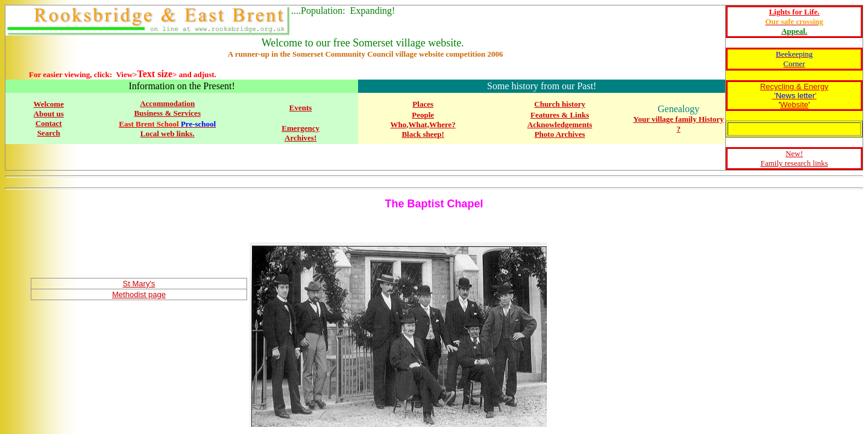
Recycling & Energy (794, 86)
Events (301, 108)
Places (423, 104)
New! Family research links (794, 158)
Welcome (49, 104)
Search (49, 133)
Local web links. (168, 134)
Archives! (300, 138)
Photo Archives (560, 134)
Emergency (300, 128)
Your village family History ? (678, 124)
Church (548, 104)
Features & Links (560, 115)
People (423, 115)
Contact (49, 123)
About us (49, 114)
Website (794, 105)
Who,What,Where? (423, 124)
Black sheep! (423, 134)
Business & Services (167, 113)
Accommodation (167, 103)
